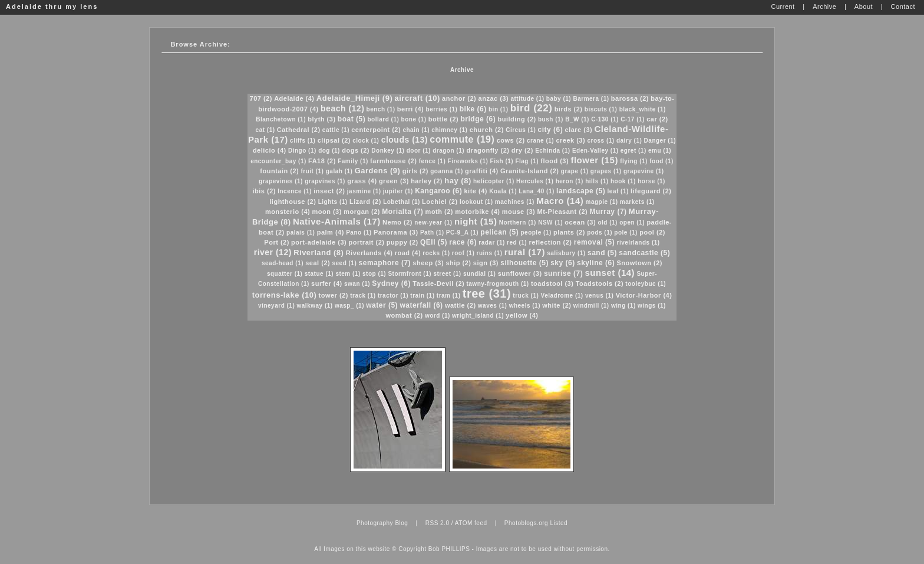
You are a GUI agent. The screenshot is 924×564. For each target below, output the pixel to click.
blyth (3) (321, 119)
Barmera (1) (591, 99)
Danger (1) (660, 141)
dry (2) (522, 150)
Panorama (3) (396, 232)
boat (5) (352, 119)
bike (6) (473, 109)
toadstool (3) (552, 283)
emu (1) (660, 151)
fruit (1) (313, 171)
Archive (462, 70)
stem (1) (348, 274)
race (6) (463, 242)
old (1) (608, 222)
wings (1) (652, 306)
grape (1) (575, 171)
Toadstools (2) (600, 283)
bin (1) (499, 109)
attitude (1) (527, 99)
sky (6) (563, 263)
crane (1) (540, 141)
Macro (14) (560, 201)
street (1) (447, 274)
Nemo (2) (397, 222)
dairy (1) (629, 141)
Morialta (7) (402, 212)
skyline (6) (596, 263)
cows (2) (511, 140)
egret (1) (633, 151)
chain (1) (416, 130)
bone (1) (414, 119)
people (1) (536, 232)
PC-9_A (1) (462, 232)
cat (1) (265, 130)
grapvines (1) (325, 181)
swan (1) (357, 284)
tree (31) (487, 293)
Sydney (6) (391, 283)
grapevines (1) (281, 181)
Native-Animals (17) (337, 221)
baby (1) (559, 99)
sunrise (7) (563, 273)
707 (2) (261, 98)
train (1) (422, 296)
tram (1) (449, 296)
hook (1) (623, 181)
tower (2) (334, 295)
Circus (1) (521, 130)
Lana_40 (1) (537, 191)
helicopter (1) (494, 181)
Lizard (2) (365, 202)
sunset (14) (610, 273)
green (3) (394, 181)
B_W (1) (577, 119)
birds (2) (569, 109)
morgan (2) (362, 212)
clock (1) (366, 141)
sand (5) (602, 253)
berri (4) (410, 109)
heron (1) (570, 181)
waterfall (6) (421, 305)
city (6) (551, 130)
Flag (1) (527, 161)
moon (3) (326, 212)
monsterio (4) (288, 212)
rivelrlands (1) (638, 243)
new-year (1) (433, 222)
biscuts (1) (601, 109)
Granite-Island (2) (529, 171)
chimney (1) (449, 130)
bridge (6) (478, 119)
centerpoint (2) (376, 130)
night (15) (476, 221)
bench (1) (381, 109)
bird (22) (532, 108)
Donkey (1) (388, 151)
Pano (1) (359, 232)
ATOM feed (471, 523)
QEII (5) (434, 242)
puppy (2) (402, 242)
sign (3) (486, 263)
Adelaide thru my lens (52, 6)
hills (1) (597, 181)
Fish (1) (502, 161)
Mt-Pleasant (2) (563, 212)
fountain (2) (279, 171)
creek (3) (570, 140)
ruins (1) (490, 253)
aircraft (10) (418, 98)
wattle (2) (461, 305)
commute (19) (462, 139)
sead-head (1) (283, 263)
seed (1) (344, 263)
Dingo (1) (302, 151)
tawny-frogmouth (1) (497, 284)
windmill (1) (591, 306)
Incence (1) (295, 191)
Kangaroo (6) (438, 191)
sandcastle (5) (644, 253)
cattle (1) (336, 130)
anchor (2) (459, 98)
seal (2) (318, 263)
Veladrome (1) (562, 296)
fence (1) (433, 161)
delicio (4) (270, 150)
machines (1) (515, 202)
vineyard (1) (276, 306)
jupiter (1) (398, 191)
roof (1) (463, 253)
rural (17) (525, 252)
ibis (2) (264, 191)
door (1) (419, 151)
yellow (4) (522, 315)
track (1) (363, 296)
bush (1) (551, 119)
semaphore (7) (385, 263)
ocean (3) (580, 222)
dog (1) (329, 151)
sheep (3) (428, 263)
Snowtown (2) (639, 263)
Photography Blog (382, 523)
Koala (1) (503, 191)
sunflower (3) (520, 273)
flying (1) (634, 161)
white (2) (557, 305)
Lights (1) (333, 202)
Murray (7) (608, 212)
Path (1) (432, 232)
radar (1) (492, 243)
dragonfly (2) (488, 150)
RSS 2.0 (438, 523)
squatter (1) (285, 274)
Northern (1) (518, 222)
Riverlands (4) (369, 253)
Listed (559, 523)
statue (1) (319, 274)
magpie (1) (602, 202)
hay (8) (458, 181)
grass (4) (362, 181)
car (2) (657, 119)
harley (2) (427, 181)
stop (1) (374, 274)
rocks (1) (436, 253)
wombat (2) (405, 315)
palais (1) (301, 232)
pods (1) (600, 232)
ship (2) (458, 263)
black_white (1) (643, 109)
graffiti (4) (482, 171)
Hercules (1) (535, 181)
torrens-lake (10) (285, 295)
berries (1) (442, 109)
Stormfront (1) (410, 274)
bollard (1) (383, 119)
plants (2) (569, 232)
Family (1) (353, 161)
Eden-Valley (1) (595, 151)
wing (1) (623, 306)
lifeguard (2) (651, 191)
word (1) (438, 316)
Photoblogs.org (526, 523)
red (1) (517, 243)
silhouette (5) (524, 263)
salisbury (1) (566, 253)
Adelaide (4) (294, 98)
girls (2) (415, 171)
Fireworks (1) (468, 161)
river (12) (273, 252)
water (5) (382, 305)
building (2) (517, 119)
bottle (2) (443, 119)
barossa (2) (630, 98)
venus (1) (599, 296)
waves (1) (493, 306)
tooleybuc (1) (646, 284)
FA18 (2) (322, 161)
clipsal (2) (334, 140)
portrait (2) (366, 242)
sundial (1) (480, 274)
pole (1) (626, 232)
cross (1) (600, 141)
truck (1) (526, 296)
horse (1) (651, 181)
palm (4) (331, 232)
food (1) (661, 161)
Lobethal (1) (402, 202)
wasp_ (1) (349, 306)
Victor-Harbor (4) (644, 295)
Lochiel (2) (440, 202)
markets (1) (637, 202)
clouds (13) (405, 140)
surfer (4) (327, 283)
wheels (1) (525, 306)
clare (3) (579, 130)
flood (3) (555, 161)
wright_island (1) (478, 316)
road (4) (408, 253)
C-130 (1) (605, 119)
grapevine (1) (644, 171)
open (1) (632, 222)
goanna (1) (447, 171)
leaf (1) (618, 191)
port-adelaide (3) (319, 242)
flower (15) (594, 160)
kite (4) (475, 191)
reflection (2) (550, 242)
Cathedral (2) (299, 130)
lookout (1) (476, 202)
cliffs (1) (303, 141)
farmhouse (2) (393, 161)
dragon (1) (448, 151)
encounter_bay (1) (278, 161)
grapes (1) (606, 171)
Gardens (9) (378, 171)
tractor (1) (393, 296)
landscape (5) (581, 191)
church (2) (487, 130)
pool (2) (652, 232)
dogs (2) (356, 150)
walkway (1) (315, 306)
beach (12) (342, 108)
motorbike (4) (477, 212)
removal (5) (595, 242)
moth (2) (439, 212)
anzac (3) (494, 98)
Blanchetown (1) (281, 119)
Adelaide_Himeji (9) (354, 98)
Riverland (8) (319, 253)
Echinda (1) (552, 151)
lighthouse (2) (293, 202)
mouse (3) (519, 212)
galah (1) (339, 171)
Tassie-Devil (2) (438, 283)
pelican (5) (499, 232)
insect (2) (329, 191)
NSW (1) (550, 222)
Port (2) (277, 242)
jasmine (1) (364, 191)
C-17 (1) (633, 119)
